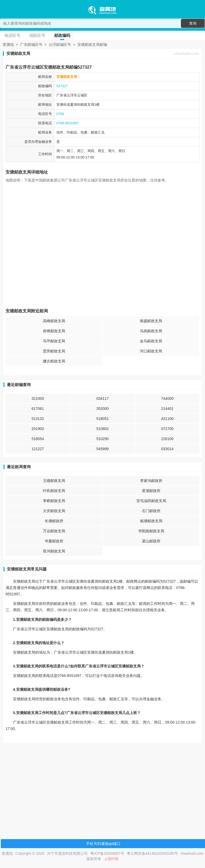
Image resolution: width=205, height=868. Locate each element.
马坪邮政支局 (54, 341)
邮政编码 (62, 35)
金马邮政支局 (151, 341)
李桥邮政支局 (54, 501)
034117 (103, 398)
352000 (103, 409)
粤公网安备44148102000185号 (152, 853)
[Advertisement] (102, 785)
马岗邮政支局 (151, 331)
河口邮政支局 (151, 351)
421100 (167, 419)
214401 (167, 409)
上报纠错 (111, 859)
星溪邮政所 (151, 491)
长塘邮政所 (54, 521)
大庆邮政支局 (54, 511)
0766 (60, 114)
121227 (38, 449)
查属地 (8, 45)
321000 (38, 398)
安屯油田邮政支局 (151, 501)
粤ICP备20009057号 (107, 853)
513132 (38, 419)
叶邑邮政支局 (54, 491)
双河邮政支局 (54, 551)
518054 (38, 439)
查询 (193, 23)
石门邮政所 (151, 511)
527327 (62, 86)
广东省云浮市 (67, 95)
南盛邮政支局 (151, 321)
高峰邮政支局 (54, 321)
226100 (167, 439)
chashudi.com (186, 54)
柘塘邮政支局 (151, 521)
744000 (167, 398)
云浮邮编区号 (60, 45)
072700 (167, 429)
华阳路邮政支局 (151, 531)
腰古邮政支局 (54, 361)
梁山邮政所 (151, 541)
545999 (103, 449)
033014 (167, 449)
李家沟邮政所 (151, 481)
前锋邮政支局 (54, 331)
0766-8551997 (68, 123)
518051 (103, 419)
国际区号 (37, 35)
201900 (38, 429)
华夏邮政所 (54, 541)
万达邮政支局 (54, 531)
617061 (38, 409)
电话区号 (12, 35)
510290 (103, 439)
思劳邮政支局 (54, 351)
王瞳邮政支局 (54, 481)
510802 (103, 429)
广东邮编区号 (31, 45)
